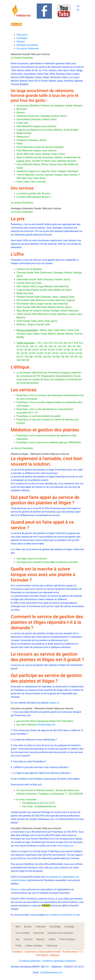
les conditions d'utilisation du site (63, 915)
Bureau (28, 927)
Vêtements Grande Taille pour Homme (30, 54)
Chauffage (55, 927)
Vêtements (22, 35)
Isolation (28, 939)
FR (78, 6)
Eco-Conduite (23, 933)
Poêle (19, 946)
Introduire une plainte (27, 45)
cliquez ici (54, 703)
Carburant (41, 927)
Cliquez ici (16, 889)
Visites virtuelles (34, 946)
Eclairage (69, 927)
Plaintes (21, 42)
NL (78, 10)
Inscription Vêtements (28, 48)
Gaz (18, 939)
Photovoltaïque (67, 939)
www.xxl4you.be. (65, 846)
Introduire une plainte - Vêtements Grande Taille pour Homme (42, 708)
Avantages (22, 38)
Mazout (41, 939)
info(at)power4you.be (51, 972)
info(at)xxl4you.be (46, 725)
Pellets (52, 939)
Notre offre (16, 24)
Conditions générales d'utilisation (59, 961)
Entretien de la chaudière (60, 933)
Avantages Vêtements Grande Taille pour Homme (36, 208)
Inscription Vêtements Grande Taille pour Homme (36, 828)
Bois (18, 927)
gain (52, 868)
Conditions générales (30, 961)
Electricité (38, 933)
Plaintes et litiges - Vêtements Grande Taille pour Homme (40, 454)
